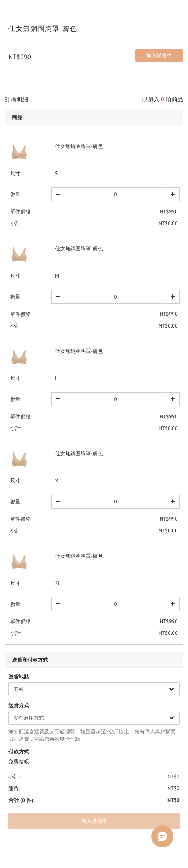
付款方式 (19, 752)
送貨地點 (19, 677)
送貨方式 (19, 705)
